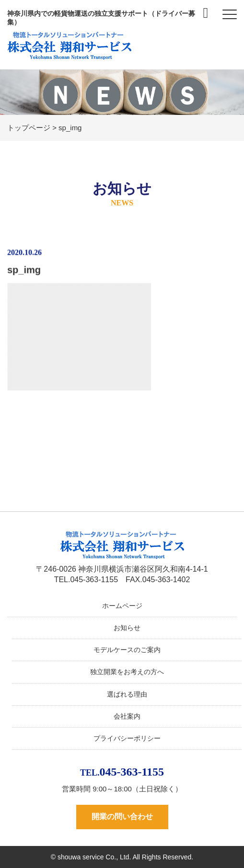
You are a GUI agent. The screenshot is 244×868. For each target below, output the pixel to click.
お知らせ (127, 628)
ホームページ (122, 606)
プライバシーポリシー (127, 738)
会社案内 (127, 716)
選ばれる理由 (127, 694)
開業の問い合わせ (122, 817)
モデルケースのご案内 (127, 650)
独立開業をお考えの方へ (127, 672)
